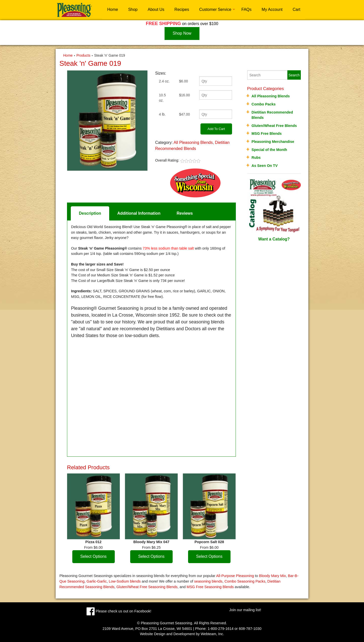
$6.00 (183, 81)
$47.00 (184, 114)
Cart (297, 9)
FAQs (246, 9)
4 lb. (162, 114)
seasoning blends (208, 581)
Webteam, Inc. (212, 634)
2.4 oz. (164, 81)
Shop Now (182, 33)
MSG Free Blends (267, 134)
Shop (133, 9)
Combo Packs (264, 104)
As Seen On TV (265, 166)
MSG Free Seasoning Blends (210, 587)
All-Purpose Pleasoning (235, 576)
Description (90, 213)
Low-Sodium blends (125, 581)
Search (294, 75)
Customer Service (215, 9)
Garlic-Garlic (97, 581)
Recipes (182, 9)
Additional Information (139, 213)
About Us (156, 9)
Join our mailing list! (245, 610)
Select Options (94, 556)
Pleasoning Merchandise (273, 142)
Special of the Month (269, 150)
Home (113, 9)
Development (184, 634)
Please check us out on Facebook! (119, 611)
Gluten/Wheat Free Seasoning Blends (147, 587)
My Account (272, 9)
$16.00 (184, 95)
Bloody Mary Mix (272, 576)
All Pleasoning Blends (193, 142)
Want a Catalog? (274, 210)
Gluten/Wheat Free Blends (274, 126)
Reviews (185, 213)
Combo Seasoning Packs (245, 581)
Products (83, 55)
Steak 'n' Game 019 (109, 55)
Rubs (256, 158)
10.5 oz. (162, 98)
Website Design (153, 634)
